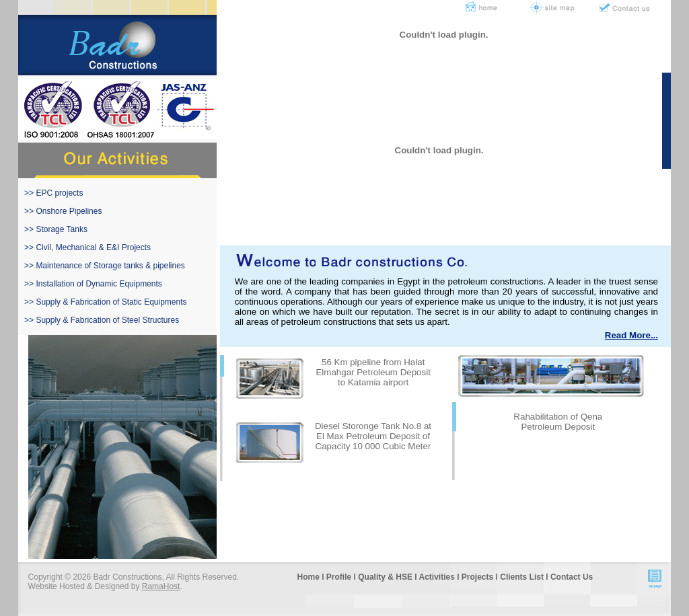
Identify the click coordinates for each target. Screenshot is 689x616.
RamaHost (161, 586)
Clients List (522, 577)
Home (309, 577)
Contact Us (572, 577)
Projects (477, 577)
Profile (339, 577)
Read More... (631, 335)
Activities (436, 577)
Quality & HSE (385, 577)
